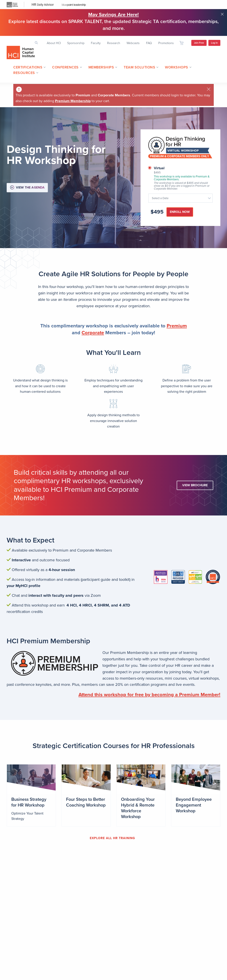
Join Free (199, 43)
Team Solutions (139, 67)
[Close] (209, 89)
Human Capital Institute (29, 52)
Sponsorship (76, 43)
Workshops (177, 67)
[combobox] (180, 198)
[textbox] (178, 198)
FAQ (149, 43)
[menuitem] (28, 68)
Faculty (96, 43)
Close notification (222, 14)
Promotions (166, 43)
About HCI (54, 43)
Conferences (65, 67)
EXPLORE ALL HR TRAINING (112, 838)
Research (114, 43)
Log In (214, 43)
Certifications (28, 67)
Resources (24, 73)
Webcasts (133, 43)
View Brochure (195, 485)
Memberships (101, 67)
